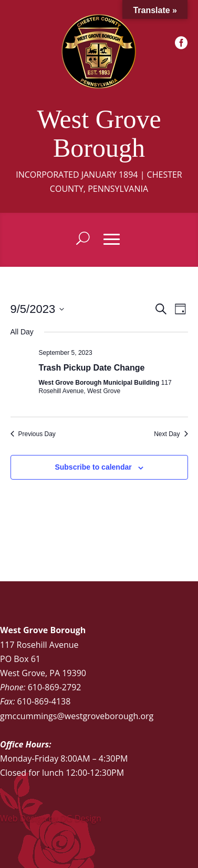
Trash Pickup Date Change (92, 368)
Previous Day (33, 434)
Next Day (171, 434)
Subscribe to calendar (93, 467)
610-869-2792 (55, 687)
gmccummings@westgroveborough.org (77, 716)
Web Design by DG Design (51, 818)
